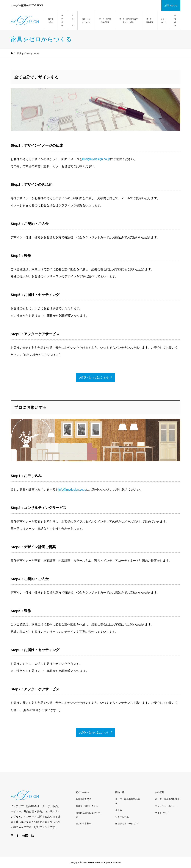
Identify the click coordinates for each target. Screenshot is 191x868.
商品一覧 (72, 21)
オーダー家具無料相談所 (167, 799)
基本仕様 (62, 21)
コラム (119, 810)
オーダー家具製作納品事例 (105, 21)
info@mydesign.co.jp (96, 159)
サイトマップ (162, 813)
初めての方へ (51, 21)
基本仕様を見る (84, 799)
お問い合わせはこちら (94, 377)
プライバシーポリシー (166, 806)
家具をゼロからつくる (87, 806)
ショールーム (164, 21)
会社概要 (175, 21)
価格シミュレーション (86, 21)
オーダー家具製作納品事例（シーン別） (129, 21)
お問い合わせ (171, 5)
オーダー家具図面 (150, 21)
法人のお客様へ (84, 824)
